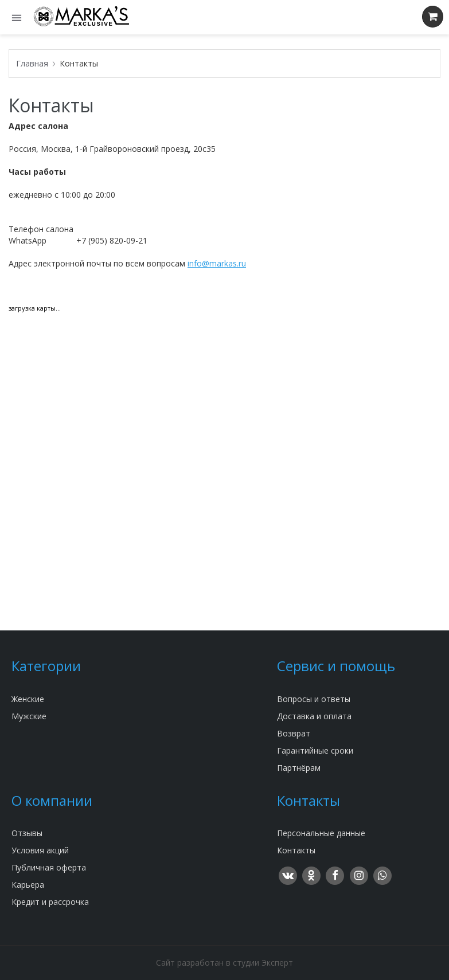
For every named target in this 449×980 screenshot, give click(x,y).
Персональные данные (321, 833)
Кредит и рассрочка (50, 902)
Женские (28, 699)
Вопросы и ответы (314, 699)
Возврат (294, 733)
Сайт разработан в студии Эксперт (224, 963)
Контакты (296, 850)
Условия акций (40, 850)
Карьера (28, 885)
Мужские (29, 716)
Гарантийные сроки (315, 750)
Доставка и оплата (314, 716)
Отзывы (27, 833)
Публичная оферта (49, 867)
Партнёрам (299, 768)
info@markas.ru (217, 263)
